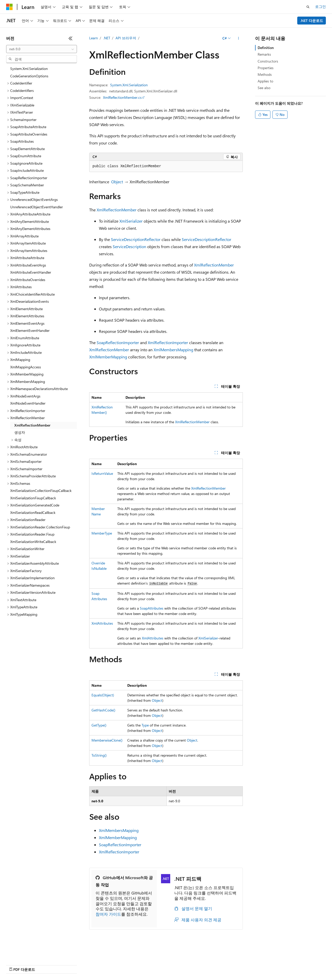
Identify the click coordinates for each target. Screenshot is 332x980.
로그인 (320, 7)
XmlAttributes (102, 623)
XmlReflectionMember (117, 210)
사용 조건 (174, 965)
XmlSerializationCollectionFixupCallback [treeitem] (41, 491)
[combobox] (42, 49)
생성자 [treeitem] (20, 432)
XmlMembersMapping (173, 350)
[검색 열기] (308, 7)
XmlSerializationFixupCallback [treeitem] (33, 498)
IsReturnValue (102, 473)
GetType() (99, 725)
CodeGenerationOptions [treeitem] (29, 76)
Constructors (268, 61)
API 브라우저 (126, 38)
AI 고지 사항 (16, 965)
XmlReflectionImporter (168, 342)
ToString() (99, 755)
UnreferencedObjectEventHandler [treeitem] (37, 207)
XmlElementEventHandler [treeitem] (30, 330)
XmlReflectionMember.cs (122, 97)
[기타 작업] (238, 38)
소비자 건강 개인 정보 (138, 965)
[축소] (71, 38)
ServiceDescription (129, 246)
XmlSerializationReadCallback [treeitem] (33, 512)
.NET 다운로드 (312, 21)
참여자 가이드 (108, 914)
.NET (107, 38)
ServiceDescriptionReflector (136, 239)
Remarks (264, 54)
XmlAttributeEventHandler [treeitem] (31, 272)
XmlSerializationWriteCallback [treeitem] (33, 542)
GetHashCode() (103, 710)
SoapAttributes (152, 608)
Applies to (265, 81)
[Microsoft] (9, 7)
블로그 (59, 965)
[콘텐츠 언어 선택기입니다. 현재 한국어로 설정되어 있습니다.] (17, 952)
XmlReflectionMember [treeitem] (32, 425)
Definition (266, 48)
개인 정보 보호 (99, 965)
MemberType (102, 533)
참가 (78, 965)
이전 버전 (40, 965)
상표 (191, 965)
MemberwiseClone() (107, 740)
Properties (266, 68)
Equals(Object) (103, 695)
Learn (94, 38)
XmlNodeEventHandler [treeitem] (28, 403)
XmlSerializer (131, 221)
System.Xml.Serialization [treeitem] (29, 69)
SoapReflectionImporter (118, 342)
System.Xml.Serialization (129, 85)
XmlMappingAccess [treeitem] (26, 367)
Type (145, 725)
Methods (265, 74)
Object (117, 182)
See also (264, 88)
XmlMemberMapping (108, 357)
